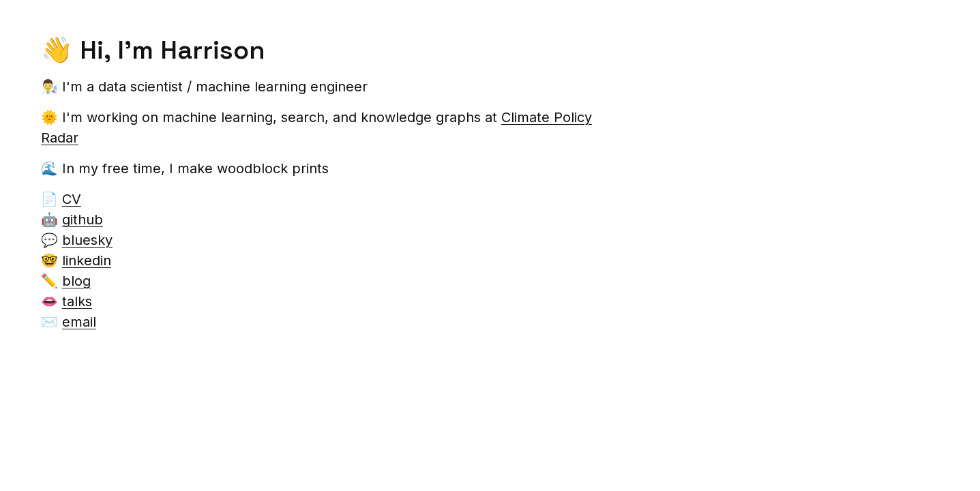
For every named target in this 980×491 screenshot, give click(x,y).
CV (72, 199)
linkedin (87, 261)
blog (76, 281)
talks (77, 301)
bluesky (87, 240)
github (83, 220)
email (79, 322)
